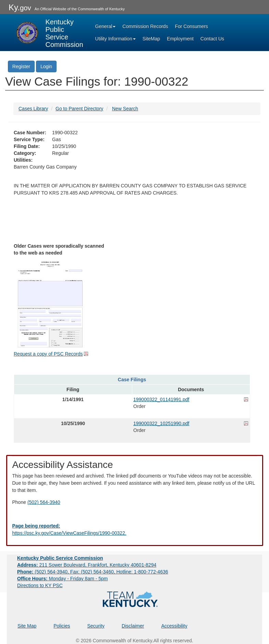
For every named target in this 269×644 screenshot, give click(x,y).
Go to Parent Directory (79, 109)
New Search (125, 109)
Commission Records (145, 26)
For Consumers (191, 26)
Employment (180, 39)
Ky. (20, 7)
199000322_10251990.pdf (161, 423)
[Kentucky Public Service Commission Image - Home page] (49, 33)
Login (46, 66)
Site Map (27, 626)
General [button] (106, 26)
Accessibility (174, 626)
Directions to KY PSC (40, 585)
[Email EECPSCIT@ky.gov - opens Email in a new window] (135, 530)
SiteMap (151, 39)
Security (96, 626)
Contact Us (212, 39)
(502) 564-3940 (44, 502)
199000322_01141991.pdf (161, 399)
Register (21, 66)
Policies (62, 626)
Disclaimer (133, 626)
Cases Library (33, 109)
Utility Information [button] (115, 39)
